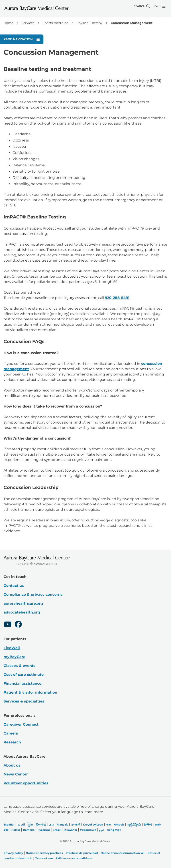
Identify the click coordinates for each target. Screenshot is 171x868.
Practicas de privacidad (82, 853)
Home (8, 23)
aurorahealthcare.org (23, 603)
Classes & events (19, 666)
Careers (11, 733)
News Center (16, 774)
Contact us (14, 586)
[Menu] (160, 6)
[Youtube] (8, 625)
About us (12, 765)
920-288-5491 (117, 298)
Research (12, 742)
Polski (16, 830)
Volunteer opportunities (26, 783)
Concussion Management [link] (132, 23)
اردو (101, 830)
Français (62, 825)
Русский (44, 830)
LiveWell (12, 648)
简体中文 (41, 825)
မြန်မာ (30, 825)
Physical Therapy (89, 23)
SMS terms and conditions (74, 858)
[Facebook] (18, 625)
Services (28, 23)
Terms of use (44, 858)
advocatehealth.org (22, 612)
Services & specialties (24, 701)
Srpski (57, 830)
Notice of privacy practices (44, 853)
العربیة (21, 825)
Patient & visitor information (30, 692)
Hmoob (119, 825)
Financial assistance (22, 683)
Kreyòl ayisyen (93, 825)
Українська (88, 830)
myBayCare (14, 657)
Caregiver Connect (21, 724)
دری (51, 825)
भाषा (108, 825)
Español (9, 825)
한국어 (148, 825)
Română (29, 830)
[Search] (142, 6)
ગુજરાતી (75, 825)
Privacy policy (13, 853)
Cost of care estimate (24, 675)
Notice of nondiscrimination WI (123, 853)
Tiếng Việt (114, 830)
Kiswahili (71, 830)
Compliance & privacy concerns (33, 594)
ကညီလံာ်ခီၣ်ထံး (134, 825)
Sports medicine (55, 23)
